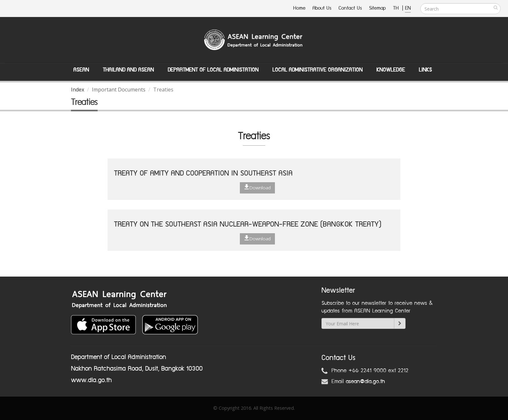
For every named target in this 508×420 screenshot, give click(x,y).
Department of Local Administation (213, 70)
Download (257, 187)
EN (408, 8)
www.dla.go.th (91, 380)
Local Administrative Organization (317, 70)
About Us (322, 8)
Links (425, 70)
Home (299, 8)
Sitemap (377, 8)
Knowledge (391, 70)
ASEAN (81, 70)
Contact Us (350, 8)
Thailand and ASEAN (128, 70)
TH (397, 8)
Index (78, 90)
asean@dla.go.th (365, 381)
